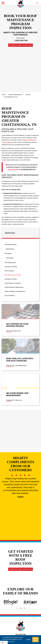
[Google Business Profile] (13, 550)
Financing (20, 528)
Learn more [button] (11, 641)
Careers (20, 537)
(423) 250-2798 (21, 40)
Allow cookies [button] (35, 640)
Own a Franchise (20, 541)
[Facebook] (17, 550)
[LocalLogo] (20, 4)
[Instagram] (20, 550)
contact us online (13, 128)
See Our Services (14, 290)
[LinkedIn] (24, 550)
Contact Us (20, 533)
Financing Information (16, 324)
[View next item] (25, 488)
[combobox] (4, 642)
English (3, 642)
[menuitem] (20, 206)
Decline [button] (29, 640)
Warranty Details (14, 359)
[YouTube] (28, 550)
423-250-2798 (20, 514)
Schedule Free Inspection (20, 45)
